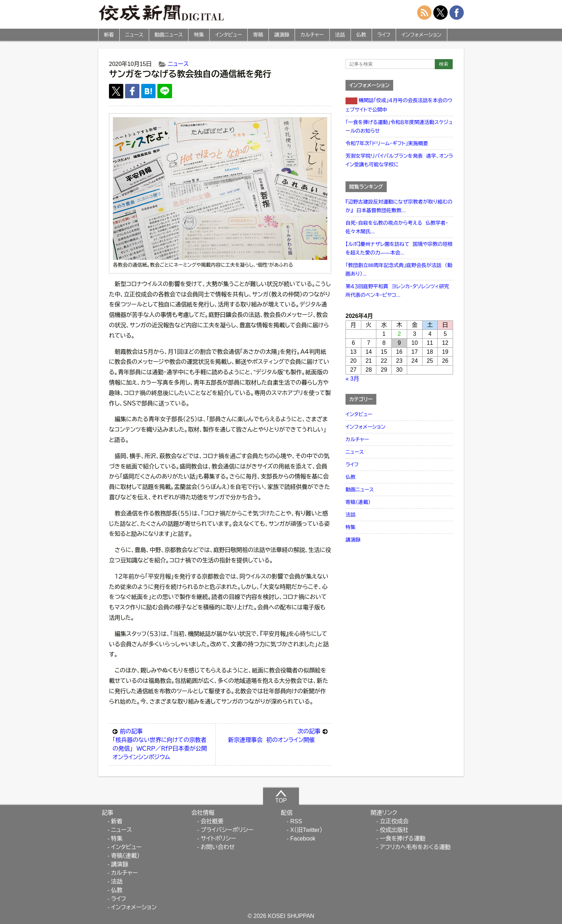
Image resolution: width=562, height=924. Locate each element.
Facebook (303, 839)
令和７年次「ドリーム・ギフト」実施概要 (387, 143)
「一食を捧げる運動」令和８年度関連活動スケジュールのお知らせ (399, 127)
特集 (199, 35)
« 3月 (352, 379)
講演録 (282, 35)
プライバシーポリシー (227, 830)
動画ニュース (169, 35)
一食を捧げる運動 (403, 839)
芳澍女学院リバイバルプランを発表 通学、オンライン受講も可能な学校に (399, 160)
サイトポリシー (218, 839)
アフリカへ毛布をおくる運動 (415, 847)
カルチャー (312, 35)
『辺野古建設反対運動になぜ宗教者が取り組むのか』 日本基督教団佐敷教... (399, 206)
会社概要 (212, 821)
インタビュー (228, 35)
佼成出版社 (394, 830)
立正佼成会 (394, 821)
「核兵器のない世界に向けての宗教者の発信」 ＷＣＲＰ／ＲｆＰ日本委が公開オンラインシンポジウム (162, 744)
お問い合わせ (218, 847)
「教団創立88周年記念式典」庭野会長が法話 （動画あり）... (399, 270)
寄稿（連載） (358, 502)
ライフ (384, 35)
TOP (281, 796)
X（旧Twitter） (306, 830)
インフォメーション (421, 35)
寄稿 (258, 35)
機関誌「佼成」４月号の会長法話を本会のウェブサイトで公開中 (399, 105)
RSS (296, 821)
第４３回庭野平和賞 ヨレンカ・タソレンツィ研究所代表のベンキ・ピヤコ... (397, 291)
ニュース (134, 35)
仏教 (361, 35)
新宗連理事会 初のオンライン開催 (278, 735)
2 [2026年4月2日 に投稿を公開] (399, 334)
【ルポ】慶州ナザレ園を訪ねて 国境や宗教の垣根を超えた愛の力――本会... (399, 248)
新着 (109, 35)
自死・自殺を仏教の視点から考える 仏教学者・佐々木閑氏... (397, 227)
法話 (340, 35)
